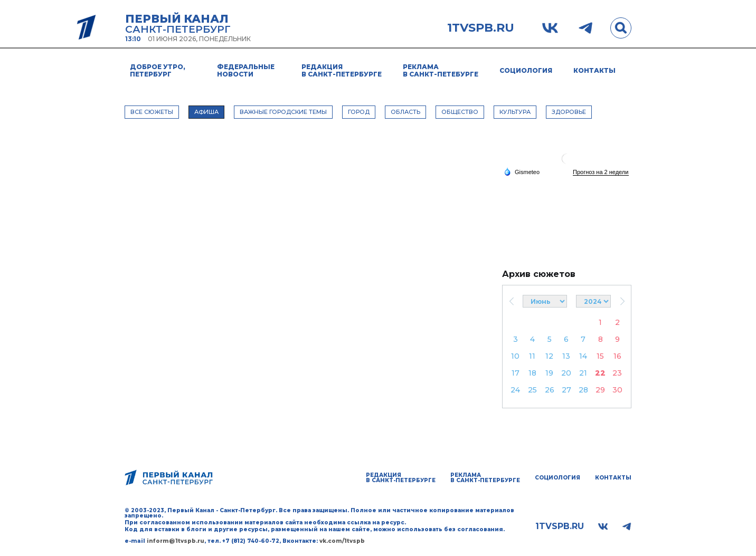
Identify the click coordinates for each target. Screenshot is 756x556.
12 (549, 356)
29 (600, 390)
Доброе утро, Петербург (158, 70)
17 (516, 373)
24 (515, 390)
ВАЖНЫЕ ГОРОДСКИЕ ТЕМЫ (283, 112)
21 (583, 373)
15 (600, 356)
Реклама (441, 70)
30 (617, 390)
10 (515, 356)
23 (617, 373)
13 (566, 356)
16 (617, 356)
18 (532, 373)
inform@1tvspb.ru (176, 541)
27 (566, 390)
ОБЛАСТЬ (405, 112)
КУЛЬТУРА (515, 112)
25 (532, 390)
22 (600, 373)
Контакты (594, 70)
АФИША (206, 112)
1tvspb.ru (481, 28)
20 (566, 373)
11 (532, 356)
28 (583, 390)
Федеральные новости (246, 70)
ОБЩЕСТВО (460, 112)
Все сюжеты (152, 112)
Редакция (342, 70)
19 (549, 373)
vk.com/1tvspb (342, 541)
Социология (526, 70)
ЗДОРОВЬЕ (569, 112)
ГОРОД (359, 112)
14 (583, 356)
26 (550, 390)
